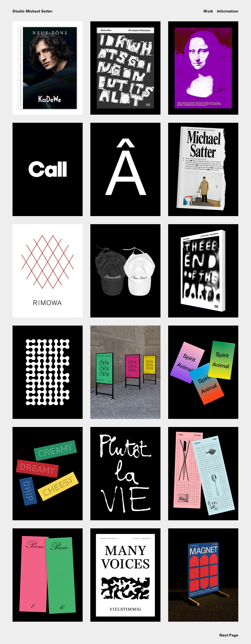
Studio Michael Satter (32, 11)
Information (228, 11)
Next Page (229, 635)
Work (208, 11)
